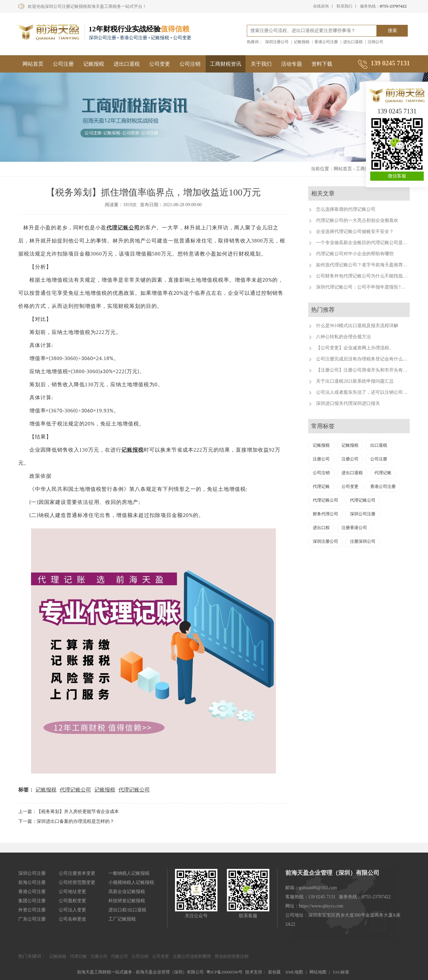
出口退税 (379, 445)
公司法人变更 (72, 910)
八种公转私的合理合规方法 (343, 337)
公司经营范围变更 (77, 882)
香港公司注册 (326, 42)
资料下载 (322, 64)
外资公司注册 (32, 910)
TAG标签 (341, 972)
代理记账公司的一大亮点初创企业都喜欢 (357, 220)
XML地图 (294, 972)
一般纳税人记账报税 (129, 873)
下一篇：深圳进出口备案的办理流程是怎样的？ (66, 821)
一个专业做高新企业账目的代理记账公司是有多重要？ (371, 243)
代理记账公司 (123, 228)
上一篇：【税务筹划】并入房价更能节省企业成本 (69, 812)
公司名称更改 (72, 919)
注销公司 (375, 42)
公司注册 (63, 64)
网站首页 (33, 64)
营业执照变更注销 (231, 956)
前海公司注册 (32, 882)
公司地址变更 (72, 892)
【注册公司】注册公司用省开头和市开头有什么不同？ (371, 370)
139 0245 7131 (397, 111)
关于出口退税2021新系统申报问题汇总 (355, 381)
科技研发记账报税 (127, 901)
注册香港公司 (354, 528)
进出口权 (321, 528)
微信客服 (397, 176)
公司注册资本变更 (77, 873)
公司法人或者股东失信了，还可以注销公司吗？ (364, 392)
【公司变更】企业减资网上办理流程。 (355, 348)
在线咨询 (321, 6)
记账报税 (302, 42)
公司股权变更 (72, 901)
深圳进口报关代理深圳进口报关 (348, 403)
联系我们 (344, 6)
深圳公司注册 (363, 514)
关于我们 (261, 64)
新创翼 (274, 972)
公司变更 (160, 64)
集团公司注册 (32, 901)
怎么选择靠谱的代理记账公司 (346, 209)
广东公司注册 (32, 919)
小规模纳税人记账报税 (131, 882)
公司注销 (190, 64)
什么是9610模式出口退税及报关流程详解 (357, 326)
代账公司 (119, 956)
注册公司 (321, 459)
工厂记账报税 (122, 919)
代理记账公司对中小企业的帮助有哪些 (355, 254)
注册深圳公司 (363, 541)
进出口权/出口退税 (127, 910)
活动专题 (292, 64)
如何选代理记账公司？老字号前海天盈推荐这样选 (366, 265)
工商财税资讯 (226, 64)
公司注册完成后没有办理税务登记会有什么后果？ (366, 359)
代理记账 (383, 473)
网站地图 (318, 972)
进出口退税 (353, 42)
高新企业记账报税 (127, 892)
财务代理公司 (325, 514)
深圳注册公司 (277, 42)
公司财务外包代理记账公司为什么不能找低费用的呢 (369, 276)
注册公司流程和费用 (192, 956)
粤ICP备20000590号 (224, 972)
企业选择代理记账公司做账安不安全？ (355, 232)
